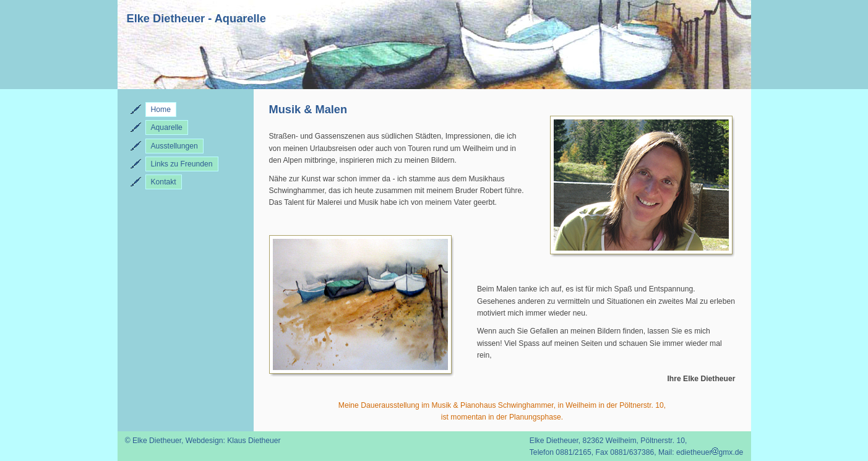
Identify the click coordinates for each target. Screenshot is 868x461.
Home (161, 110)
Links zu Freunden (182, 164)
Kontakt (164, 182)
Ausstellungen (174, 146)
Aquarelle (167, 127)
